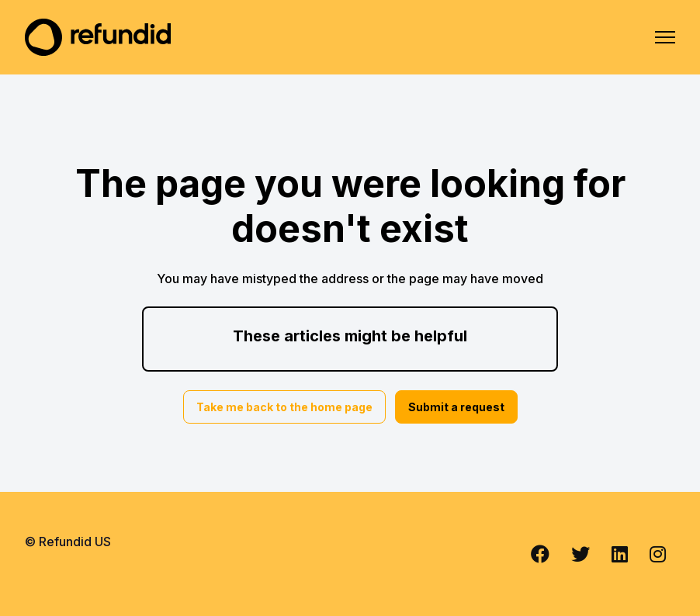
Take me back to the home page (284, 407)
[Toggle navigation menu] (665, 37)
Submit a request (456, 407)
